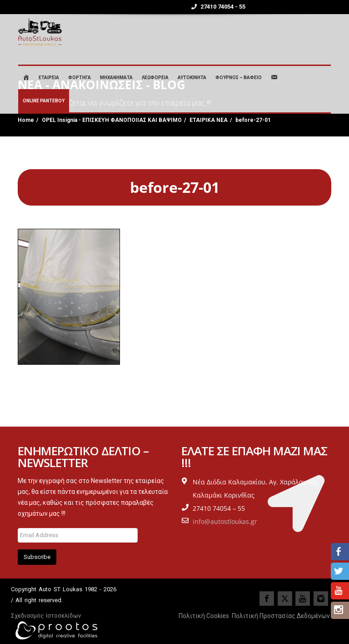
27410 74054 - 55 (218, 7)
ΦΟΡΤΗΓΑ (80, 78)
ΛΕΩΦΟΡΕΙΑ (155, 78)
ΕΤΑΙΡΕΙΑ (49, 78)
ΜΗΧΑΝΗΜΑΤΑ (116, 78)
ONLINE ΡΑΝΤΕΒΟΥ (44, 101)
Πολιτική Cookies (204, 616)
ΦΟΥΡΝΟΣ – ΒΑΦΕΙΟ (239, 78)
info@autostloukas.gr (225, 521)
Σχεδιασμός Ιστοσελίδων (46, 616)
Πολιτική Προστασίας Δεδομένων (281, 616)
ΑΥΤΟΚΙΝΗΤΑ (192, 78)
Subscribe (37, 557)
